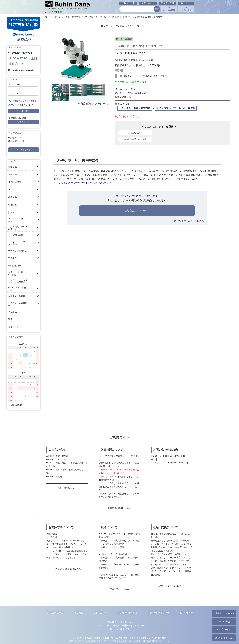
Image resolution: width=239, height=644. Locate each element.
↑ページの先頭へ (224, 621)
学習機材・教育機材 (18, 296)
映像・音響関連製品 (18, 251)
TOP (46, 17)
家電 (10, 319)
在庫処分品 (14, 327)
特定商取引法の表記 (127, 613)
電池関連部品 (15, 266)
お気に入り (186, 9)
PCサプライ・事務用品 (17, 289)
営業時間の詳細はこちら (120, 508)
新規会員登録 (168, 3)
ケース (11, 190)
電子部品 (12, 174)
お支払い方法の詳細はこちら (67, 569)
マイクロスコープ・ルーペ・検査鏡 (102, 17)
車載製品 (12, 312)
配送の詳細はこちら (120, 589)
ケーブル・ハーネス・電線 (17, 243)
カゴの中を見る (24, 150)
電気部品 (12, 167)
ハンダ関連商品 (16, 235)
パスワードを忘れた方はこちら (22, 105)
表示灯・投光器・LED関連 (17, 274)
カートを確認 (169, 9)
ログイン (186, 3)
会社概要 (79, 613)
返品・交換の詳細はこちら (172, 586)
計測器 (11, 213)
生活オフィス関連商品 (18, 304)
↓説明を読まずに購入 (224, 638)
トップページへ (224, 630)
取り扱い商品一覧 (55, 613)
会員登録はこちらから (224, 613)
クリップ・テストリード (18, 220)
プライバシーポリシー (158, 613)
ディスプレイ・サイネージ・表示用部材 (18, 281)
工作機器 (12, 258)
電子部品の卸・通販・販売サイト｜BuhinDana (130, 638)
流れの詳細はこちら (67, 488)
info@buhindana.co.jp (23, 70)
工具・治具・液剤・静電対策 (18, 228)
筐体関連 (12, 205)
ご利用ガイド (128, 3)
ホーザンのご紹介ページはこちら (137, 196)
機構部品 (12, 197)
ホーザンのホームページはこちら (189, 221)
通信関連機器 (15, 182)
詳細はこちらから (137, 211)
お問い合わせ (148, 3)
